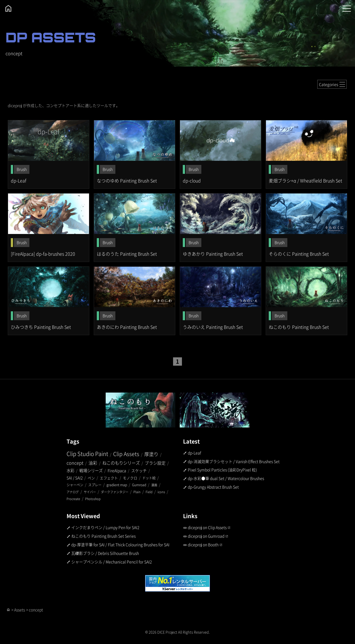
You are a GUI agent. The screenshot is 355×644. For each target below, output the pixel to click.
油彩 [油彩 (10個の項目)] (93, 463)
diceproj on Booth (203, 544)
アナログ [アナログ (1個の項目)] (73, 492)
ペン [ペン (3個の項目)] (91, 478)
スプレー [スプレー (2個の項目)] (95, 485)
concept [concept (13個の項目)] (75, 463)
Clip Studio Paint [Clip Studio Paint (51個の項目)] (87, 454)
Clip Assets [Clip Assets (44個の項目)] (126, 454)
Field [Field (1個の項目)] (149, 492)
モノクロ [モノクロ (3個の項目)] (130, 478)
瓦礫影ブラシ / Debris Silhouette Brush (105, 553)
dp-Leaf (194, 453)
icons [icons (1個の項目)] (161, 492)
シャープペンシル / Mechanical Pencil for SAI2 (111, 562)
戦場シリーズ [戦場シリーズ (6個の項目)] (91, 470)
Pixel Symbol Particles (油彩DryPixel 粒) (222, 470)
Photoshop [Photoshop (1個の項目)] (93, 499)
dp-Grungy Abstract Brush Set (213, 487)
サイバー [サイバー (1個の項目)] (90, 492)
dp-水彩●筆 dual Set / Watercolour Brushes (226, 478)
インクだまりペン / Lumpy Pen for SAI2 (105, 528)
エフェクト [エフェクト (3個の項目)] (109, 478)
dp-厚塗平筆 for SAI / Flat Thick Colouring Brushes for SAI (120, 544)
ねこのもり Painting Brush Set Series (103, 536)
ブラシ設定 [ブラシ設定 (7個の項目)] (155, 463)
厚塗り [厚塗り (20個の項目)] (151, 454)
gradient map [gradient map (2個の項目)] (117, 485)
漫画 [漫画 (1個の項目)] (154, 485)
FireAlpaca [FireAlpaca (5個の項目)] (117, 470)
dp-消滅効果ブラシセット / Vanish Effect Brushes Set (234, 461)
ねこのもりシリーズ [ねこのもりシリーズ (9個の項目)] (121, 463)
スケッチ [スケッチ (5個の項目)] (139, 470)
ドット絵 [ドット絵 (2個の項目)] (149, 478)
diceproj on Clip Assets (207, 528)
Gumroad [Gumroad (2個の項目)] (139, 485)
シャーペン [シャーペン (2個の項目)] (75, 485)
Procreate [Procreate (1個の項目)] (73, 499)
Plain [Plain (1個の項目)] (137, 492)
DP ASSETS (51, 37)
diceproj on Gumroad (206, 536)
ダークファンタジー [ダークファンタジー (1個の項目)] (115, 492)
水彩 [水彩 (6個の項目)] (70, 470)
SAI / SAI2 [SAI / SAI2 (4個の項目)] (75, 478)
